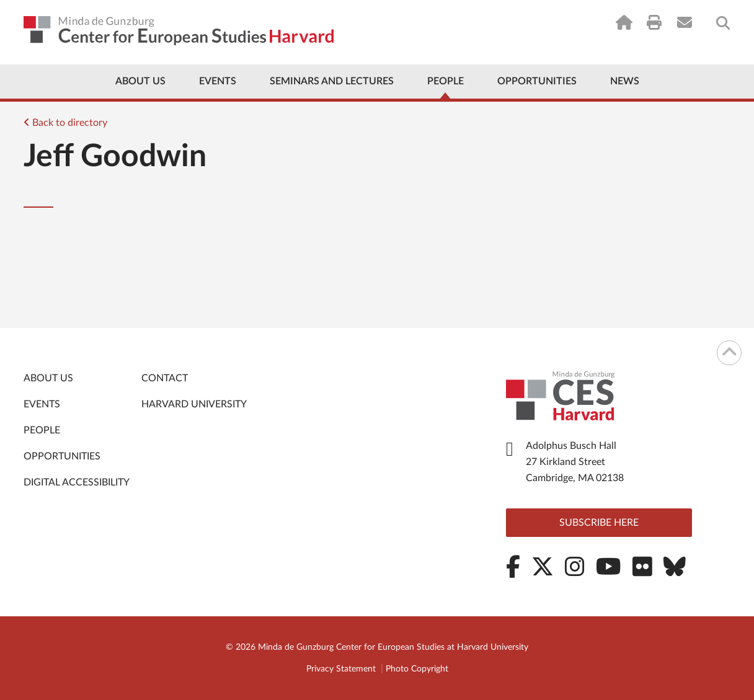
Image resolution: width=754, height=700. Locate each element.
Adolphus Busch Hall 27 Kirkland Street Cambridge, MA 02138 (575, 462)
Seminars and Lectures (332, 81)
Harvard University (194, 404)
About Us (140, 81)
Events (218, 81)
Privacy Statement (341, 669)
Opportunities (537, 81)
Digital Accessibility (77, 482)
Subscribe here (599, 523)
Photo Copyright (417, 669)
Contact (165, 378)
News (625, 81)
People (446, 81)
